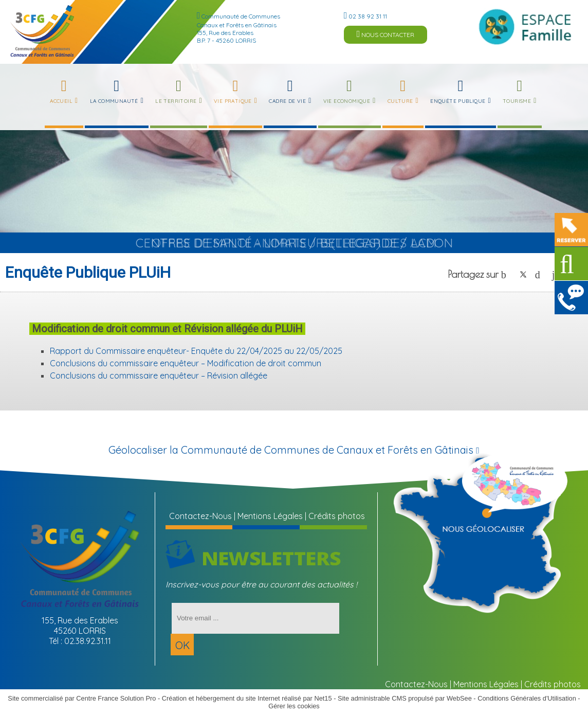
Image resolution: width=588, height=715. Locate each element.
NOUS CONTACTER (386, 34)
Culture (400, 101)
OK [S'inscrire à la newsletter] (182, 645)
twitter (523, 274)
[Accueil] (42, 31)
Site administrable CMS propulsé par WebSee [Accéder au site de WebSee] (405, 698)
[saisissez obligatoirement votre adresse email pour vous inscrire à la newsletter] (255, 618)
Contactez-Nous (200, 516)
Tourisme (517, 101)
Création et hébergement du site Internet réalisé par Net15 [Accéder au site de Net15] (247, 698)
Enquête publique (458, 101)
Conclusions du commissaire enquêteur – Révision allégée (159, 376)
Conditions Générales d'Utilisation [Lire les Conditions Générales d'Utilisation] (527, 698)
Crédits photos (337, 516)
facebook (506, 274)
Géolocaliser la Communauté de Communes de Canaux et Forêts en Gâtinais (294, 450)
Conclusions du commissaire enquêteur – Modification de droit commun (186, 363)
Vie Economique (347, 101)
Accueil (61, 101)
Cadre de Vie (287, 101)
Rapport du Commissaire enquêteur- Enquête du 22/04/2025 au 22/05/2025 (196, 351)
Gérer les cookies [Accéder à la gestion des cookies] (294, 706)
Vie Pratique (233, 101)
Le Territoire (176, 101)
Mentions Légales (270, 516)
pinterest (540, 274)
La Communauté (114, 101)
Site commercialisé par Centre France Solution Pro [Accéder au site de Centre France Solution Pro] (82, 698)
